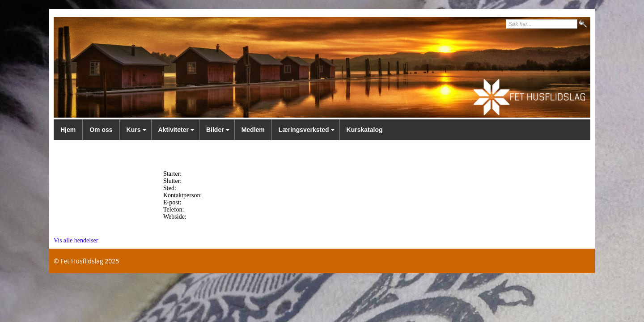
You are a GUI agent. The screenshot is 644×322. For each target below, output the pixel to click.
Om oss (101, 130)
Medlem (253, 130)
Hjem (68, 130)
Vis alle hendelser (76, 240)
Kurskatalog (365, 130)
